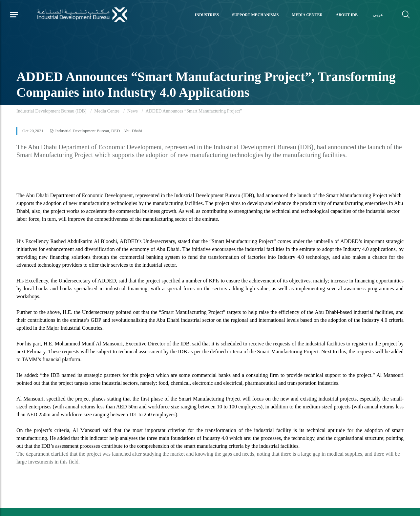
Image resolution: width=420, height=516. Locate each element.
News (133, 111)
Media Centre (107, 111)
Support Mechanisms (255, 15)
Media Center (307, 15)
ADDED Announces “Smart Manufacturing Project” (194, 111)
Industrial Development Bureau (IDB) (51, 111)
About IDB (347, 15)
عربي (378, 15)
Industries (207, 15)
